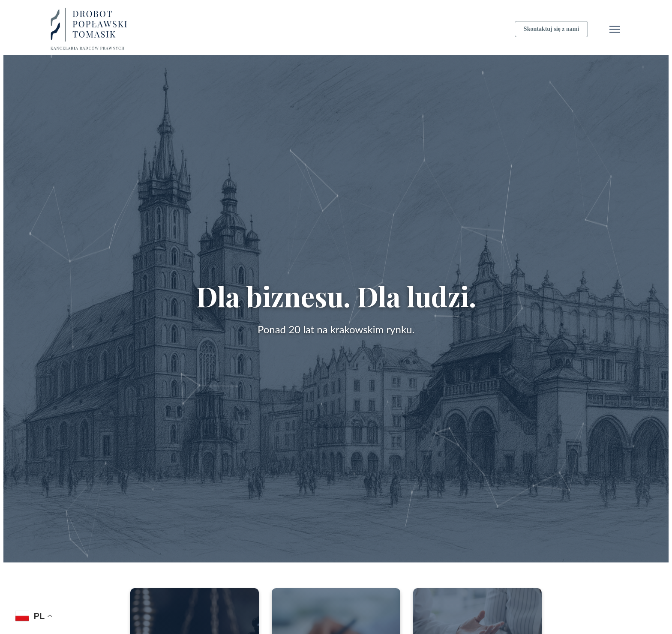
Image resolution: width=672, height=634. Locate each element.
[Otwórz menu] (615, 29)
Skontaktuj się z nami (552, 29)
